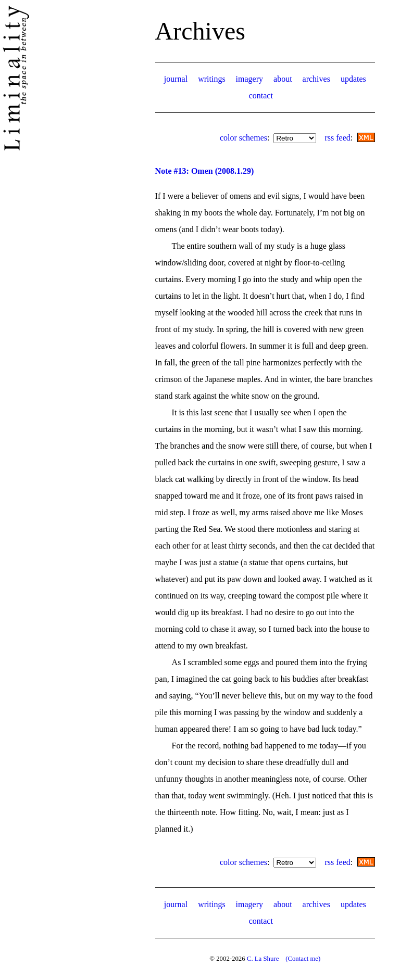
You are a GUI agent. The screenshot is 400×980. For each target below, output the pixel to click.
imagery (249, 79)
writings (211, 79)
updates (353, 79)
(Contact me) (303, 959)
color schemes (243, 138)
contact (261, 96)
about (283, 79)
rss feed (337, 138)
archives (316, 79)
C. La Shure (263, 959)
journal (176, 79)
